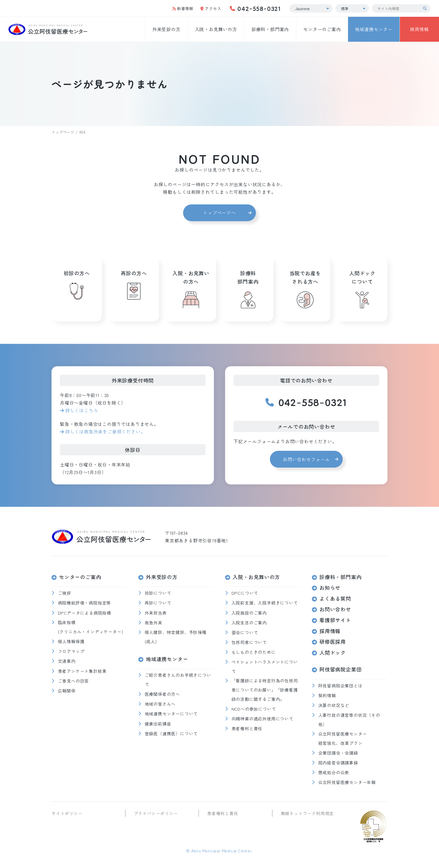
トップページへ (219, 213)
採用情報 (419, 29)
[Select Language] (311, 8)
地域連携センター (374, 29)
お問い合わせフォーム (306, 459)
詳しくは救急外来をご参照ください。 (105, 431)
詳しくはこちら (82, 410)
